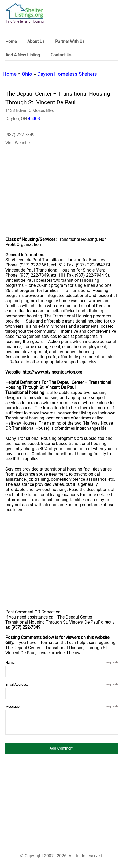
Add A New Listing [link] (23, 55)
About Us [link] (36, 41)
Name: (61, 662)
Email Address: (61, 684)
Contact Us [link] (61, 55)
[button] (61, 748)
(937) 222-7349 (20, 135)
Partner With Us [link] (70, 41)
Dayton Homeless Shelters (67, 74)
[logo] (25, 13)
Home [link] (11, 41)
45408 (34, 119)
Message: (61, 706)
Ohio (27, 74)
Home (10, 74)
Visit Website (18, 143)
